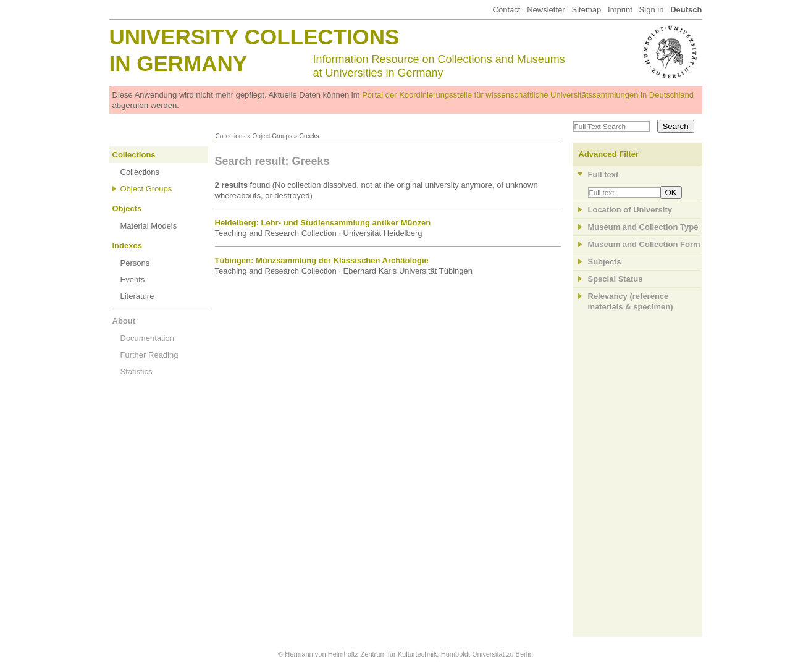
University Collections (254, 37)
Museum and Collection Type (643, 227)
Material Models (149, 226)
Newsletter (546, 10)
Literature (137, 296)
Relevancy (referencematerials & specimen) (631, 301)
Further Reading (149, 355)
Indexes (127, 246)
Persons (135, 263)
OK (671, 192)
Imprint (620, 10)
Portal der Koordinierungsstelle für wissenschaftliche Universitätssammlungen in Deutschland (528, 95)
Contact (507, 10)
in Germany (179, 63)
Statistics (137, 372)
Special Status (616, 279)
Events (133, 279)
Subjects (605, 262)
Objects (127, 208)
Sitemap (586, 10)
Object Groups (272, 136)
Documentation (147, 338)
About (124, 321)
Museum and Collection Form (644, 244)
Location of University (630, 210)
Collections (231, 136)
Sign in (652, 10)
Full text (603, 174)
